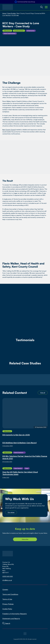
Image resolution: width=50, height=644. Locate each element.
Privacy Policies (8, 604)
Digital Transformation (10, 33)
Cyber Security (18, 468)
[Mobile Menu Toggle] (46, 7)
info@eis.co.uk (7, 580)
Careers (5, 589)
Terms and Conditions (10, 594)
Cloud (27, 468)
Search (8, 623)
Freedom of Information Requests (15, 614)
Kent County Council (9, 130)
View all (43, 393)
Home (4, 13)
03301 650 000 (8, 576)
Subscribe (25, 539)
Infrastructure (31, 31)
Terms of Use (7, 599)
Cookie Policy (7, 609)
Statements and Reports (11, 619)
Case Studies (12, 13)
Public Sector (7, 31)
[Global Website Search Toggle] (42, 7)
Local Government (19, 31)
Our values (11, 512)
